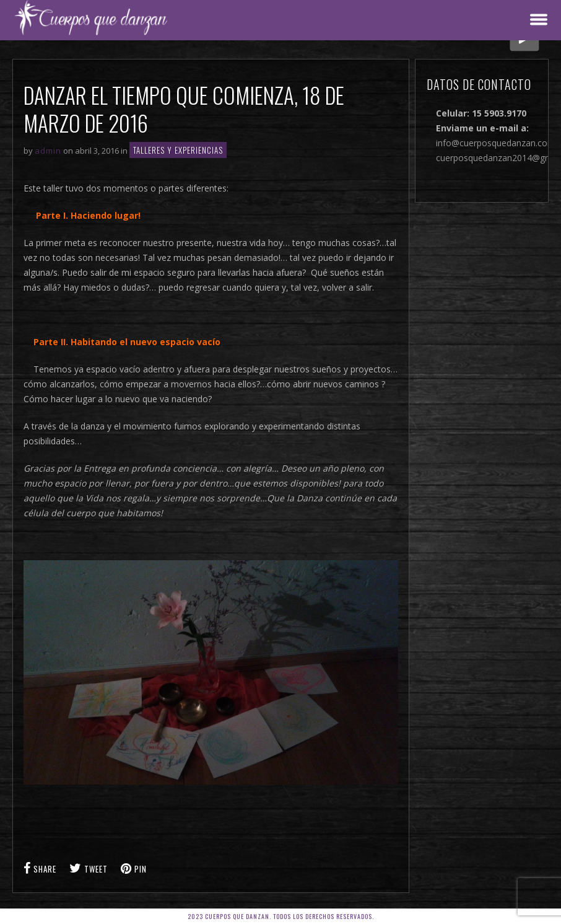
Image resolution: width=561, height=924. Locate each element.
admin (48, 151)
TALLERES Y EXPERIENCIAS (178, 150)
